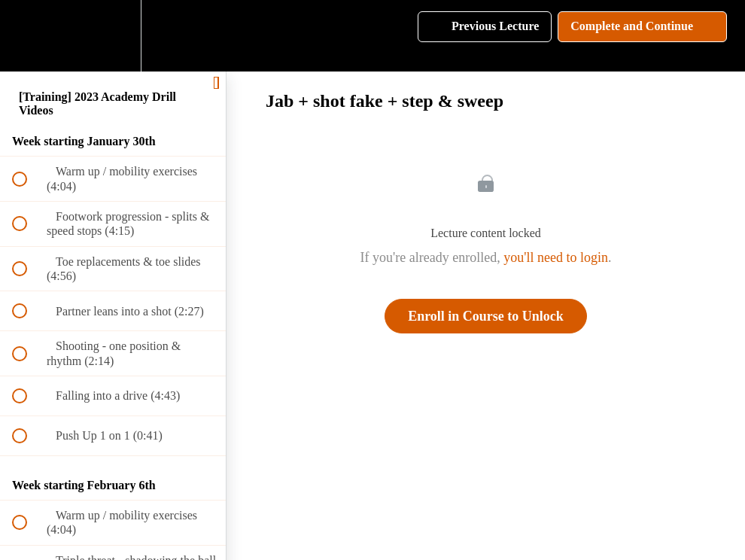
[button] (28, 36)
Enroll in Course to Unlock (486, 316)
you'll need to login (556, 257)
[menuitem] (113, 36)
